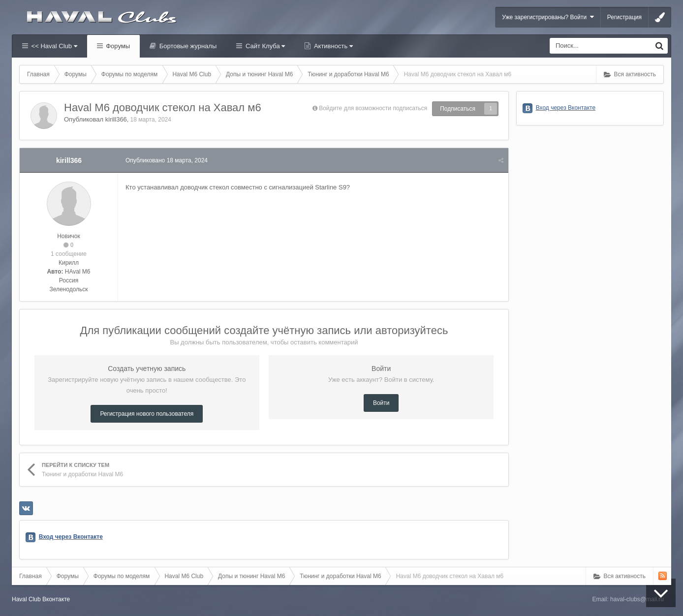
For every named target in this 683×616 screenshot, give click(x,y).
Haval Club (26, 599)
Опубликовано (167, 160)
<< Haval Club (53, 46)
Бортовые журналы (187, 46)
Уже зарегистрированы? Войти (548, 17)
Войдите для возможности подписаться (373, 108)
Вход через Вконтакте (71, 537)
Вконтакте (56, 599)
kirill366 (116, 119)
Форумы (117, 46)
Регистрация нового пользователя (147, 414)
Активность (332, 46)
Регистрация (624, 17)
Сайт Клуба (264, 46)
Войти (381, 403)
